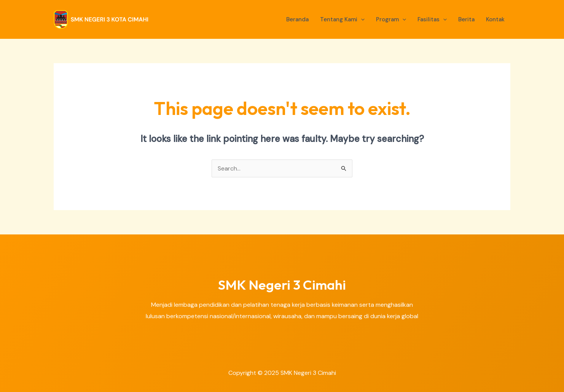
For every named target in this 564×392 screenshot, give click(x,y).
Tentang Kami (342, 19)
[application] (361, 19)
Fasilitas (432, 19)
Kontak (495, 19)
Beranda (297, 19)
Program (391, 19)
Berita (466, 19)
